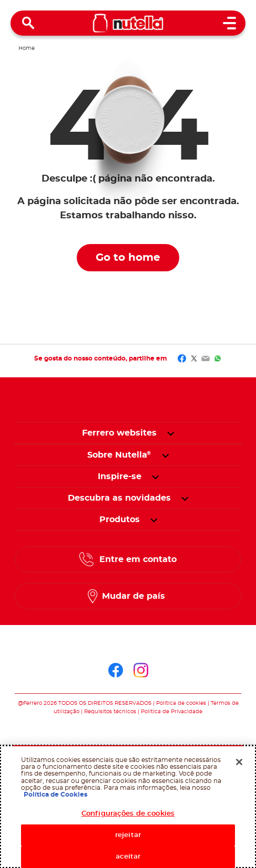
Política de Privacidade (172, 712)
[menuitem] (119, 455)
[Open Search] (28, 23)
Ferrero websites (119, 433)
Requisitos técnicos (110, 712)
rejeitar (128, 835)
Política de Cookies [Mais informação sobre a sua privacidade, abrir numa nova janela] (55, 795)
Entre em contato (138, 559)
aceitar (128, 857)
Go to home (128, 258)
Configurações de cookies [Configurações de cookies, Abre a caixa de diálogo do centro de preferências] (128, 814)
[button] (171, 433)
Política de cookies (181, 703)
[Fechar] (239, 762)
